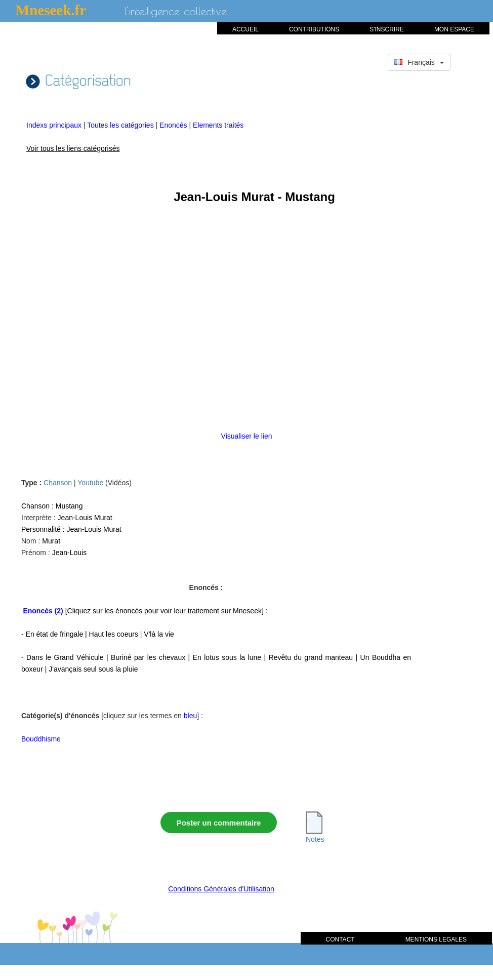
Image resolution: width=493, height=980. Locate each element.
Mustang (69, 506)
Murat (51, 541)
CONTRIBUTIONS (314, 29)
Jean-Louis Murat (85, 518)
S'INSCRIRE (387, 29)
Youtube (90, 483)
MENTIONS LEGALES (436, 939)
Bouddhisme (41, 739)
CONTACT (340, 939)
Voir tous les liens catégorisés (73, 148)
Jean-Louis (70, 553)
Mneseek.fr (51, 10)
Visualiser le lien (247, 436)
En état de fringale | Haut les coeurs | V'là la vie (100, 634)
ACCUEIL (245, 29)
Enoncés (174, 125)
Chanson (58, 483)
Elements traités (218, 125)
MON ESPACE (454, 29)
